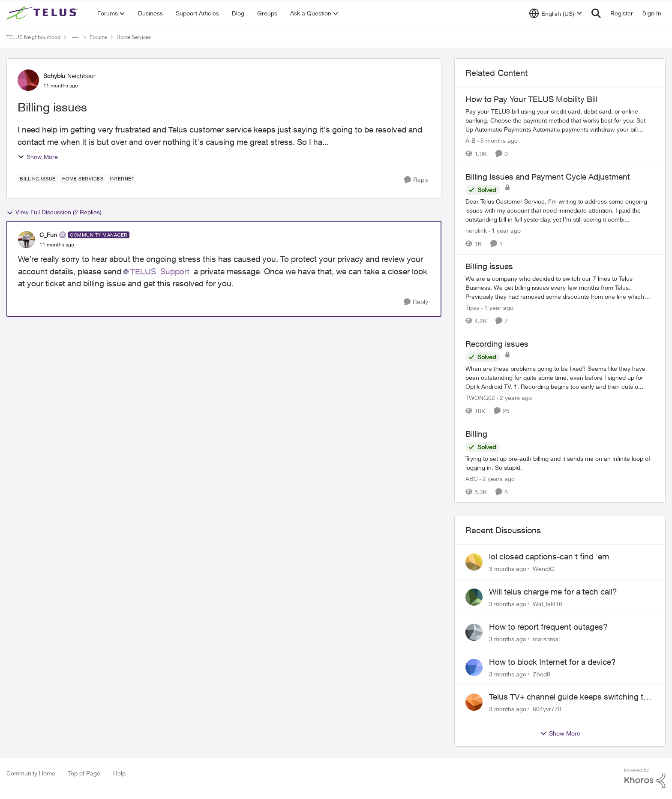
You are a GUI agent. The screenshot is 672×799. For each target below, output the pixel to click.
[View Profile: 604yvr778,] (474, 702)
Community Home (31, 773)
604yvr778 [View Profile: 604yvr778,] (547, 709)
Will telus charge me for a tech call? (553, 592)
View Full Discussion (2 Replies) (54, 212)
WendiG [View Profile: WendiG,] (544, 569)
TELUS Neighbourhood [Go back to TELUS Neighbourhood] (33, 37)
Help (119, 773)
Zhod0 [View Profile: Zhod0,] (541, 674)
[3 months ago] (508, 569)
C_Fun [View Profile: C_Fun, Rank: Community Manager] (48, 235)
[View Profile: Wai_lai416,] (474, 597)
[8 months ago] (498, 140)
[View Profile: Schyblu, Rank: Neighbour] (28, 80)
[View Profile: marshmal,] (474, 632)
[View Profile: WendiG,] (474, 562)
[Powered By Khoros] (645, 778)
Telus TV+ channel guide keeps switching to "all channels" (568, 697)
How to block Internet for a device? (552, 662)
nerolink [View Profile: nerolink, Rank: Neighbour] (476, 230)
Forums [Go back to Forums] (98, 37)
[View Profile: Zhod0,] (474, 667)
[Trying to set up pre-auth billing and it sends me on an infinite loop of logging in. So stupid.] (560, 463)
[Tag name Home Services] (83, 179)
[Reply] (416, 180)
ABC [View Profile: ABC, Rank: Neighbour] (472, 478)
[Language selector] (556, 13)
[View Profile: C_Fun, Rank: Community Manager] (27, 240)
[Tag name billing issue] (38, 179)
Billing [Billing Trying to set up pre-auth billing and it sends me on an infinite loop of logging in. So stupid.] (476, 434)
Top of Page (84, 773)
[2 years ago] (514, 398)
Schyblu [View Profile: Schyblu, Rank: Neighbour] (54, 76)
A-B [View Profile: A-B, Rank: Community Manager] (471, 140)
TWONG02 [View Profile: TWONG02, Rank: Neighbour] (480, 398)
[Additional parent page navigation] (75, 37)
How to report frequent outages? (548, 627)
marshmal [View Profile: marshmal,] (546, 639)
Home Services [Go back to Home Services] (134, 37)
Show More (38, 157)
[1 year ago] (505, 230)
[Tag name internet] (122, 179)
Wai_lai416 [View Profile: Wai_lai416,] (547, 604)
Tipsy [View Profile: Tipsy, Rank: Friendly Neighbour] (472, 308)
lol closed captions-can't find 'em (549, 556)
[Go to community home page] (43, 13)
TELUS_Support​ (160, 271)
